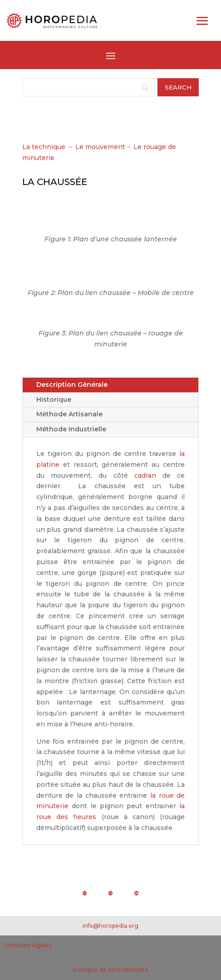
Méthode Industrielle (71, 429)
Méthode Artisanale (69, 414)
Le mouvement (103, 147)
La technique (44, 147)
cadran (145, 475)
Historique (54, 400)
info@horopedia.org (110, 926)
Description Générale (72, 385)
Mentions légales (28, 945)
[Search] (88, 87)
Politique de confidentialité (111, 970)
